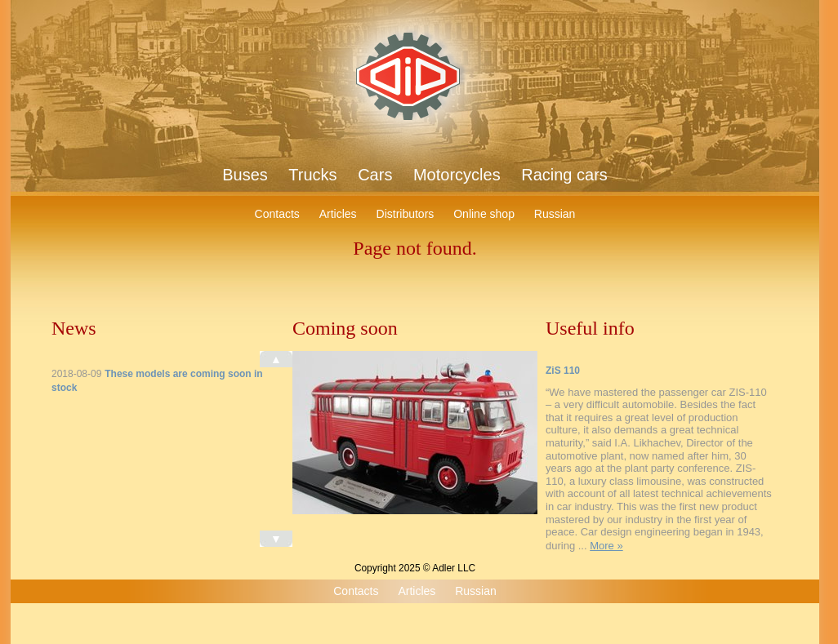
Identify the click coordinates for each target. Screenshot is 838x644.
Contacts (277, 214)
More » (606, 546)
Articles (338, 214)
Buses (245, 175)
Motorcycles (457, 175)
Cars (375, 175)
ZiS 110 (563, 371)
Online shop (484, 214)
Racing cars (564, 175)
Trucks (312, 175)
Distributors (406, 214)
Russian (555, 214)
